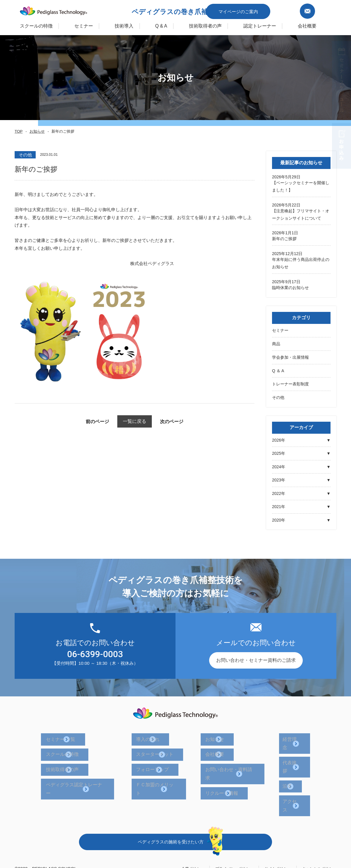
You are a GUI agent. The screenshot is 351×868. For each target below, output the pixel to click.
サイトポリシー (270, 825)
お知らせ (36, 131)
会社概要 (218, 747)
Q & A (169, 24)
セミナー (280, 329)
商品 (276, 343)
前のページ (88, 422)
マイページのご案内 (267, 10)
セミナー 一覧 (73, 735)
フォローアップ (160, 758)
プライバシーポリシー (222, 825)
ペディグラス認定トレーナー (88, 769)
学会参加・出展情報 (290, 356)
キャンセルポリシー (317, 825)
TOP (18, 131)
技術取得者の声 (220, 24)
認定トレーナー (282, 24)
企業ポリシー (176, 825)
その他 (278, 396)
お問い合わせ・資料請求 (234, 758)
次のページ (181, 422)
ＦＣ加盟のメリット (165, 769)
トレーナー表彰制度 (290, 382)
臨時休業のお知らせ (290, 287)
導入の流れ (156, 735)
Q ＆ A (278, 369)
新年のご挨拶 (284, 238)
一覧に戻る (135, 421)
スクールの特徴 (21, 24)
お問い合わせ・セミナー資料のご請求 (256, 658)
